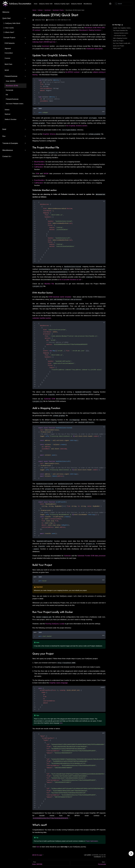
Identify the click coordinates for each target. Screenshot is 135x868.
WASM (46, 173)
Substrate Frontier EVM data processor (91, 554)
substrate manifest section (42, 317)
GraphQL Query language (59, 681)
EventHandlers (39, 164)
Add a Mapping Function (120, 38)
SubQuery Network (76, 4)
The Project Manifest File (120, 30)
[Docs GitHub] (110, 4)
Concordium (9, 53)
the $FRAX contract (72, 72)
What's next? (117, 48)
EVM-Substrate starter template (60, 296)
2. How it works (9, 28)
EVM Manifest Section (120, 36)
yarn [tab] (35, 108)
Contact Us (7, 156)
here (61, 721)
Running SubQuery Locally (55, 622)
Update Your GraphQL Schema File (122, 28)
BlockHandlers (39, 161)
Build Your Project (118, 41)
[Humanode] (89, 861)
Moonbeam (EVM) (12, 86)
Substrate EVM (50, 398)
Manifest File (49, 283)
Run (4, 136)
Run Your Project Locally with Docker (122, 43)
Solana (7, 110)
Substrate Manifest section (121, 33)
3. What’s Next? (9, 32)
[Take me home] (17, 4)
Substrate (67, 554)
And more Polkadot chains (15, 104)
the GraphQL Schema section (77, 126)
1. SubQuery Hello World (12, 23)
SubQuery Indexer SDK (46, 4)
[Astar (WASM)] (51, 861)
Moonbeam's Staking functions (90, 30)
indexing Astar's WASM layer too (44, 42)
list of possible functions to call (70, 279)
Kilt (7, 95)
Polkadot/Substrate (12, 99)
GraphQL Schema (49, 134)
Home (36, 4)
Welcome (6, 12)
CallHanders (39, 167)
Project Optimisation (92, 839)
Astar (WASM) (11, 81)
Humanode (9, 90)
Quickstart (46, 46)
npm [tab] (40, 108)
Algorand (8, 48)
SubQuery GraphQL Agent (62, 4)
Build (4, 129)
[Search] (123, 4)
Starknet (7, 114)
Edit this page (37, 853)
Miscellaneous (88, 4)
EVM (37, 173)
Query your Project (119, 46)
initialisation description (94, 49)
